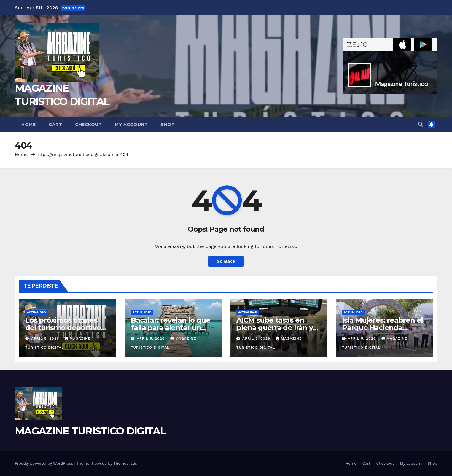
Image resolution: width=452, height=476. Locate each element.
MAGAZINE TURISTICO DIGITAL (90, 431)
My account (131, 125)
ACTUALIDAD (36, 312)
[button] (421, 124)
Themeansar (125, 463)
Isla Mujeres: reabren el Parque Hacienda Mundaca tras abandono (384, 328)
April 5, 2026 (46, 338)
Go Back (226, 261)
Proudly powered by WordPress (45, 463)
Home (28, 125)
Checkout (88, 125)
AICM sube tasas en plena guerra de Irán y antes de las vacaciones (277, 328)
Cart (55, 125)
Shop (168, 125)
